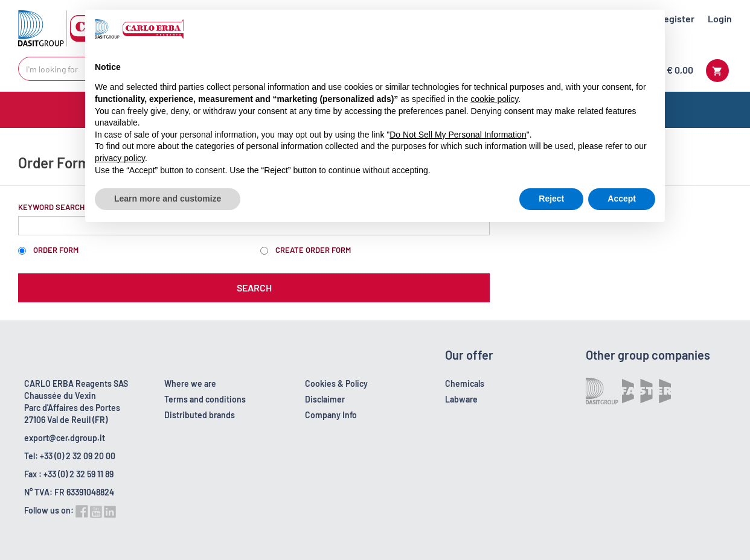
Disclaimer (325, 399)
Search (254, 288)
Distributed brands (200, 415)
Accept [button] (622, 199)
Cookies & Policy (336, 383)
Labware (461, 399)
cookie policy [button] (494, 99)
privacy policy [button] (120, 158)
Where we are (190, 383)
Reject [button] (551, 199)
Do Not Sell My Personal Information (458, 135)
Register (676, 18)
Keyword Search (51, 207)
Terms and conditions (205, 399)
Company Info (331, 415)
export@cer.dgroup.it (65, 438)
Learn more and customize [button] (168, 199)
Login (720, 18)
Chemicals (465, 383)
